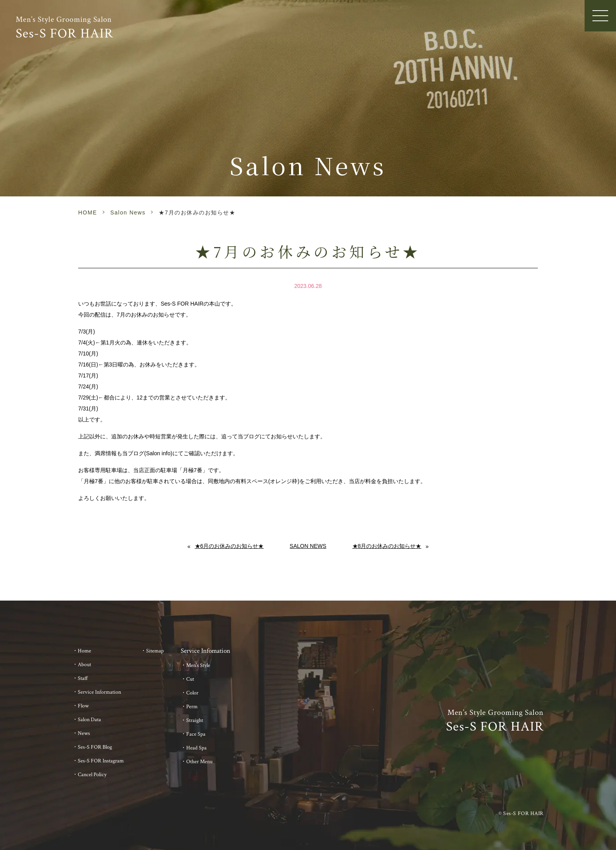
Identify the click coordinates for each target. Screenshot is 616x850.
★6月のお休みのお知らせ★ (229, 546)
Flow (83, 706)
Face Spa (196, 734)
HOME (88, 212)
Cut (190, 679)
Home (84, 651)
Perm (192, 707)
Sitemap (155, 651)
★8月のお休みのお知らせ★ (387, 546)
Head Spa (196, 748)
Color (192, 693)
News (84, 733)
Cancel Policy (92, 775)
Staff (83, 678)
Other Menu (199, 762)
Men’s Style (198, 665)
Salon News (128, 212)
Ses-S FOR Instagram (101, 761)
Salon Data (89, 720)
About (84, 665)
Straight (195, 720)
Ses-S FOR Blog (95, 747)
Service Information (99, 692)
